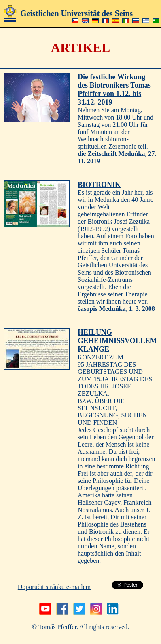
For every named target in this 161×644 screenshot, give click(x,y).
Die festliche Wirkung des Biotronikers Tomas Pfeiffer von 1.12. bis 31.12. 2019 (114, 89)
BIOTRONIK (99, 185)
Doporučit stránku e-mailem (54, 587)
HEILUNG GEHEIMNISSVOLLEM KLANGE (117, 341)
